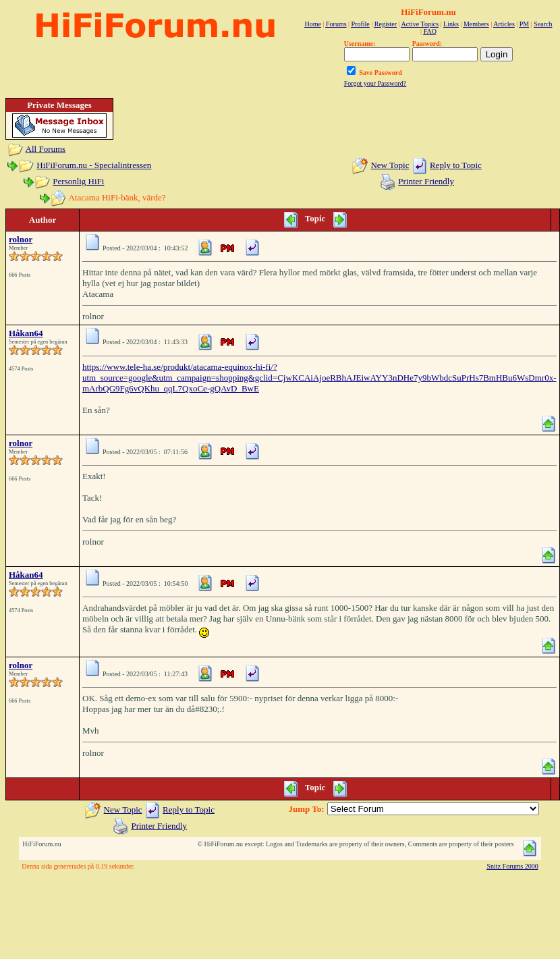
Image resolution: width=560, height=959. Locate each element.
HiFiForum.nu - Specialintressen (94, 165)
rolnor (21, 239)
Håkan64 (26, 333)
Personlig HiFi (78, 181)
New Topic (390, 165)
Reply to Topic (456, 165)
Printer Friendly (426, 181)
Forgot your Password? (375, 83)
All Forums (46, 149)
